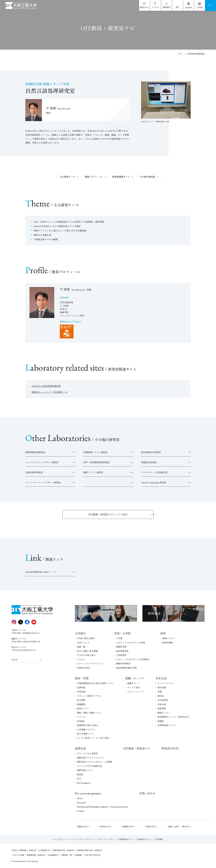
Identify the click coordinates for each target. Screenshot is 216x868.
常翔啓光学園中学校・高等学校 (89, 850)
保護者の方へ (129, 826)
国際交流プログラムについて (90, 758)
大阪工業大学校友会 (93, 855)
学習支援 (81, 692)
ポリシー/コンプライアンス (90, 663)
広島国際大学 (44, 850)
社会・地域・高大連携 (87, 651)
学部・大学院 (122, 633)
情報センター (164, 713)
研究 (163, 633)
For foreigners (84, 783)
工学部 (119, 638)
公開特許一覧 (66, 855)
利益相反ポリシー (145, 839)
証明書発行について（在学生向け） (174, 717)
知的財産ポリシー (127, 839)
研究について (168, 638)
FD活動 (81, 721)
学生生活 (161, 678)
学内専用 (159, 839)
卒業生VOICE (83, 668)
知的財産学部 (122, 651)
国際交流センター (85, 770)
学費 (160, 692)
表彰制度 (162, 708)
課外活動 (162, 687)
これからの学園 (18, 855)
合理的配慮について (167, 725)
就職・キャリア (135, 678)
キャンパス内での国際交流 (89, 766)
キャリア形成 (133, 687)
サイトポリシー (60, 839)
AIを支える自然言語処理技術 (46, 386)
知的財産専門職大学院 (126, 668)
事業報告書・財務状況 (36, 855)
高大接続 (81, 700)
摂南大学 (33, 850)
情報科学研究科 (123, 663)
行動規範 (78, 855)
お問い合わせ (147, 793)
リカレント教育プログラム (89, 696)
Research (81, 802)
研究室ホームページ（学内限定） (48, 392)
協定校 (80, 774)
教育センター (83, 708)
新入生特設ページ (85, 734)
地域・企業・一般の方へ (179, 826)
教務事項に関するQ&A (88, 725)
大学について (83, 643)
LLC (79, 779)
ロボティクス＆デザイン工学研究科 (133, 659)
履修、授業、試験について (89, 713)
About (80, 798)
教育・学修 (82, 678)
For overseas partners (88, 793)
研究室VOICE (170, 748)
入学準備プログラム (86, 729)
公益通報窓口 (53, 855)
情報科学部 (121, 647)
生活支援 (162, 704)
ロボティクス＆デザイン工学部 (131, 643)
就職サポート (133, 683)
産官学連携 (167, 643)
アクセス (81, 659)
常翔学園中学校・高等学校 (63, 850)
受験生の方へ (83, 826)
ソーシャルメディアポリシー (82, 839)
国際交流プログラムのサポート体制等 (95, 762)
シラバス (81, 717)
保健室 (161, 721)
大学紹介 (80, 633)
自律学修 (81, 687)
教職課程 (81, 704)
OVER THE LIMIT (86, 638)
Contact (81, 811)
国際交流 (80, 748)
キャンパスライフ (166, 683)
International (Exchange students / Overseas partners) (102, 807)
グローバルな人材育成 (87, 753)
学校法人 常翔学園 (19, 850)
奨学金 (161, 696)
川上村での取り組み (86, 655)
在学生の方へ (106, 826)
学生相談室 (163, 700)
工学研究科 (121, 655)
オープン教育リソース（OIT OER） (94, 738)
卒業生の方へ (151, 826)
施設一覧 (81, 647)
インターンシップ (136, 692)
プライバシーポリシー (107, 839)
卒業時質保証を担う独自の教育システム (96, 683)
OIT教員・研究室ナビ (137, 748)
